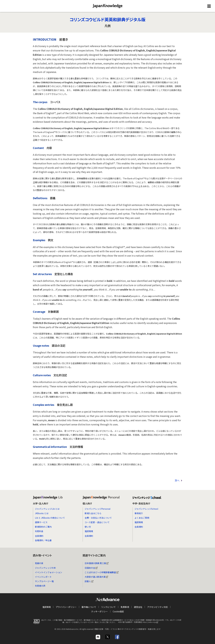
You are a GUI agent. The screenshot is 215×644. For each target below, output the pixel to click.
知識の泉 (39, 563)
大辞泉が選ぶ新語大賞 (96, 577)
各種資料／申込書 (43, 540)
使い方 (88, 527)
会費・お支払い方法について (98, 518)
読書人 (89, 581)
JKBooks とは (42, 513)
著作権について (89, 607)
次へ (177, 480)
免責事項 (125, 607)
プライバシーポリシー (66, 607)
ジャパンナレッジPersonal (97, 509)
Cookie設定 (118, 611)
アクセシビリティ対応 (158, 607)
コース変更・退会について (97, 522)
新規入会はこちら (93, 513)
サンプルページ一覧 (44, 581)
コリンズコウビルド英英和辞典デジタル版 (107, 19)
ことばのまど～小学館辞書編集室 (102, 572)
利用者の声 (40, 586)
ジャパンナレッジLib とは (47, 509)
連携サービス (41, 522)
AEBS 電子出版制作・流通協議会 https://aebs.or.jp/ (139, 623)
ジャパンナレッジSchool (146, 509)
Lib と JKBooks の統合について (50, 518)
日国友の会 (91, 568)
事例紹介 (139, 513)
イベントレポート (43, 577)
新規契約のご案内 (43, 527)
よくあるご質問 (142, 518)
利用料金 (39, 531)
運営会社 (138, 607)
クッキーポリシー (99, 611)
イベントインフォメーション (49, 572)
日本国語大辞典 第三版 (97, 563)
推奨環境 (89, 531)
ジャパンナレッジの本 (45, 568)
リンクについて (108, 607)
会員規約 (39, 536)
